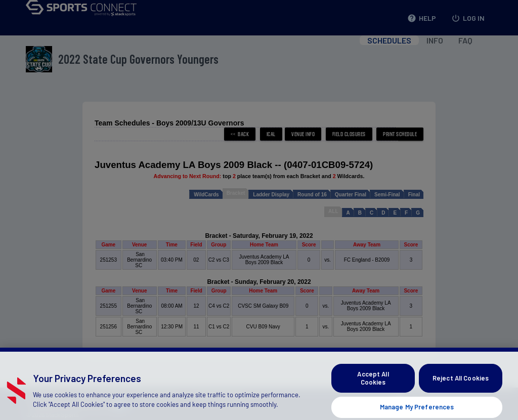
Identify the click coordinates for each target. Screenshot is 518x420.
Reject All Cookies (461, 390)
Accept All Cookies (373, 391)
